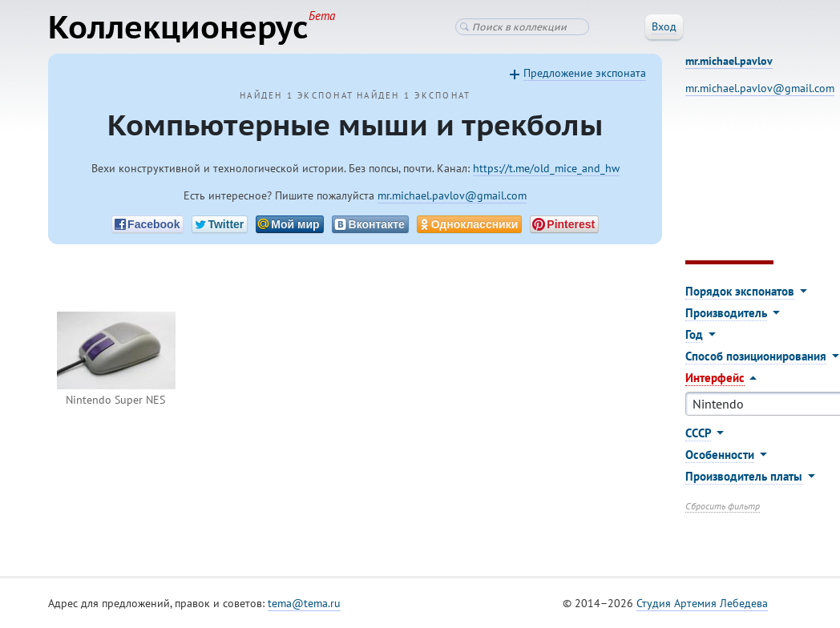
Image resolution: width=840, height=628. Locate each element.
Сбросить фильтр (723, 506)
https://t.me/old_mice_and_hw (546, 168)
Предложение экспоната (585, 73)
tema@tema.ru (304, 603)
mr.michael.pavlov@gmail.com (452, 195)
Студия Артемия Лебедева (702, 603)
